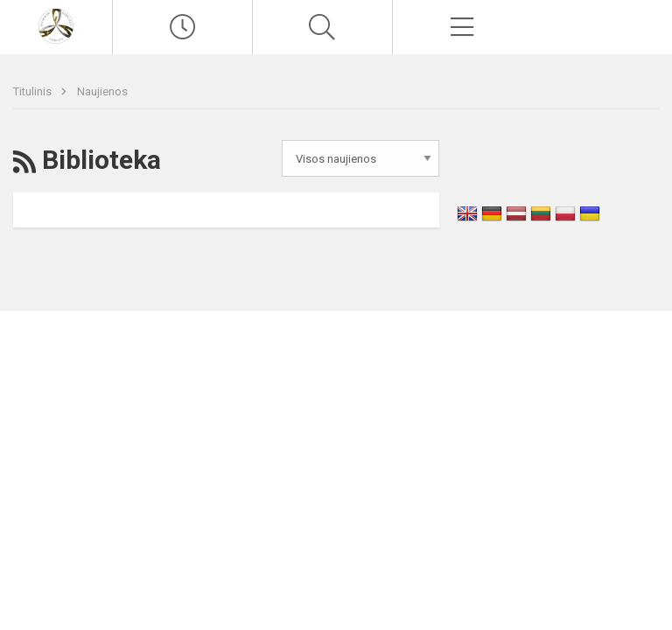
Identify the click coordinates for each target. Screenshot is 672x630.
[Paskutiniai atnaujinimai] (182, 27)
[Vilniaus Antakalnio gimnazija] (56, 25)
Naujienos (102, 91)
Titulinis (34, 91)
